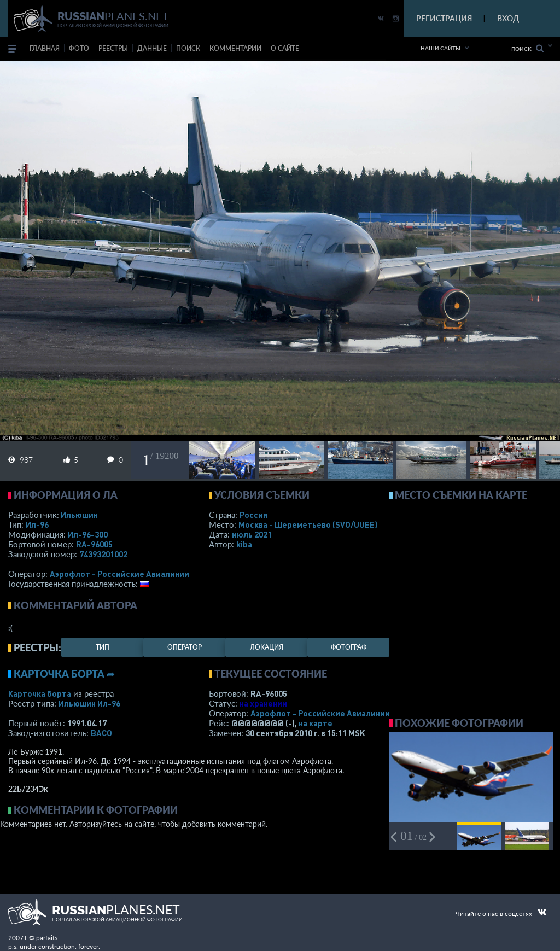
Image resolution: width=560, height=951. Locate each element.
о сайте (285, 48)
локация (267, 647)
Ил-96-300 (88, 534)
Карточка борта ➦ (64, 674)
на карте (316, 723)
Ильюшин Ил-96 (89, 703)
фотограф (349, 647)
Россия (253, 515)
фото (79, 48)
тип (103, 647)
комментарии (235, 48)
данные (152, 48)
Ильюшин (79, 515)
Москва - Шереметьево (308, 524)
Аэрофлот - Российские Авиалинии (119, 574)
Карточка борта (40, 693)
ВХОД (508, 18)
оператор (185, 647)
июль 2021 (252, 534)
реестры (113, 48)
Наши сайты (441, 48)
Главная (45, 48)
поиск (188, 48)
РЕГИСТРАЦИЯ (444, 18)
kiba (244, 544)
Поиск (527, 48)
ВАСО (101, 733)
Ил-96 (37, 524)
